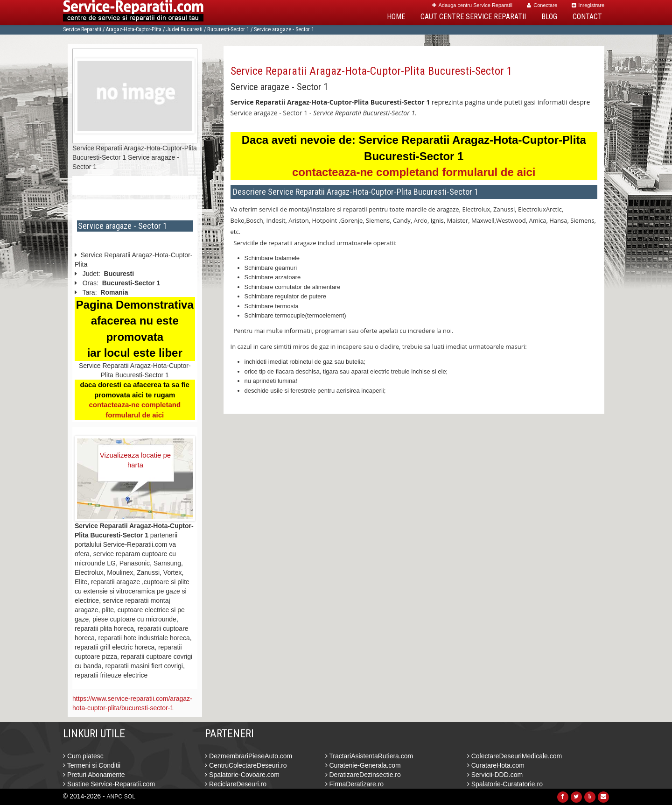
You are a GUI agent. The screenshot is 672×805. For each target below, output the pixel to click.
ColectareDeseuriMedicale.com (514, 756)
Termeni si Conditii (92, 765)
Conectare (542, 5)
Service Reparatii (82, 29)
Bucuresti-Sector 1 (228, 29)
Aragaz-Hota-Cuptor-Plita (134, 29)
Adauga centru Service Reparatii (472, 5)
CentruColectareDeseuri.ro (246, 765)
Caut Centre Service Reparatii (473, 17)
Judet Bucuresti (184, 29)
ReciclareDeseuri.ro (236, 784)
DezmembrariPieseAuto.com (248, 756)
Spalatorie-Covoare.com (242, 775)
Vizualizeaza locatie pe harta (135, 460)
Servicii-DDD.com (495, 775)
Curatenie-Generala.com (363, 765)
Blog (549, 17)
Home (396, 17)
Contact (587, 17)
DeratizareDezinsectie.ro (363, 775)
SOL (130, 797)
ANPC (115, 797)
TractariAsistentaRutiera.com (369, 756)
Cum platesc (83, 756)
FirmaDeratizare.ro (355, 784)
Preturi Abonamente (94, 775)
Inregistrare (588, 5)
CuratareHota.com (496, 765)
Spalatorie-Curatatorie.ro (505, 784)
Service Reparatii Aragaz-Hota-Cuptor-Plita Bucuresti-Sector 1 (371, 71)
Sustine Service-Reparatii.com (109, 784)
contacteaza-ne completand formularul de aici (414, 172)
